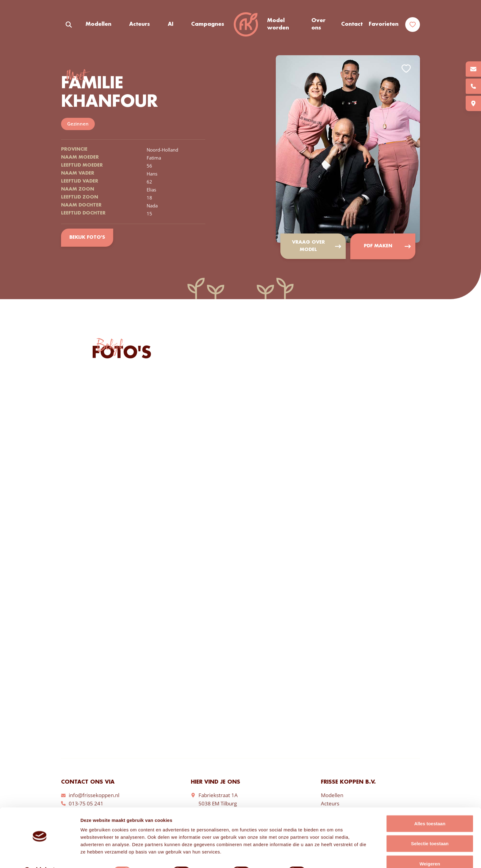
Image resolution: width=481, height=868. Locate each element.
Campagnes (208, 24)
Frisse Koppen (246, 25)
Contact (352, 24)
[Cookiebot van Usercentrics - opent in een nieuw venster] (40, 856)
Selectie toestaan (430, 828)
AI (171, 24)
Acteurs (140, 24)
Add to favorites (406, 69)
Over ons (318, 24)
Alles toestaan (430, 808)
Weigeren (430, 848)
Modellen (98, 24)
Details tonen (331, 856)
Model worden (278, 24)
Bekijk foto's (87, 237)
